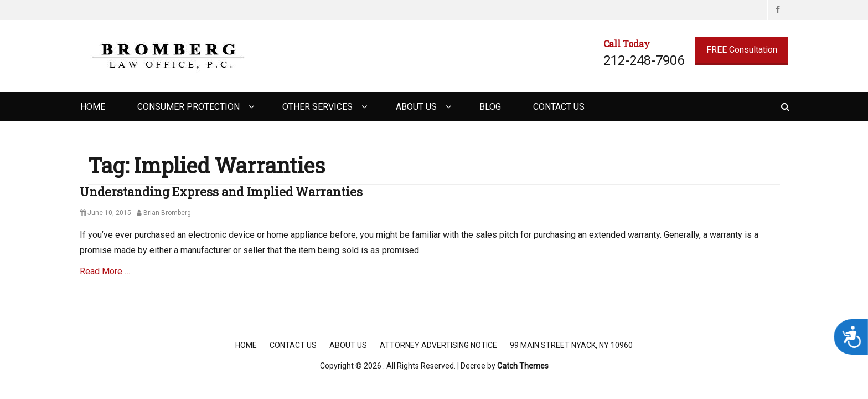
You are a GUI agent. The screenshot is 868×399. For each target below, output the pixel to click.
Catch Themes (523, 366)
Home (93, 107)
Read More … (105, 271)
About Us (416, 107)
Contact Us (559, 107)
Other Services (317, 107)
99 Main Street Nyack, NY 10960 (571, 345)
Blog (490, 107)
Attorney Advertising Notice (438, 345)
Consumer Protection (188, 107)
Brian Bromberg (167, 213)
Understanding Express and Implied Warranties (221, 191)
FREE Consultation (742, 50)
